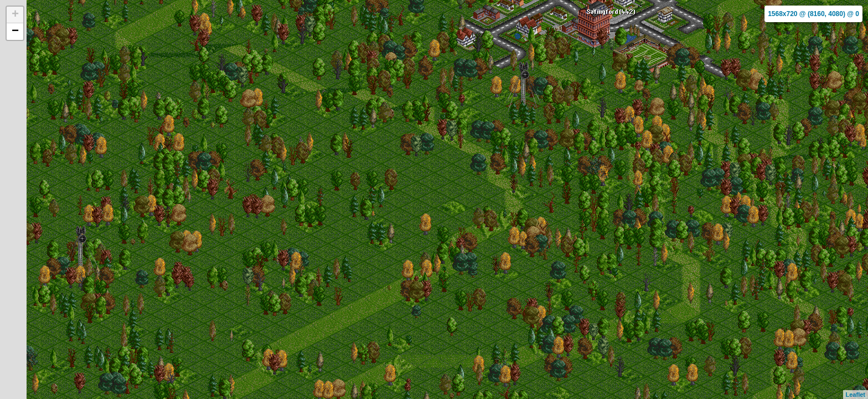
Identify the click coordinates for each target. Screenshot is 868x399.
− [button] (15, 32)
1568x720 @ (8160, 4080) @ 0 (813, 14)
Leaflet (856, 395)
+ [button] (15, 15)
